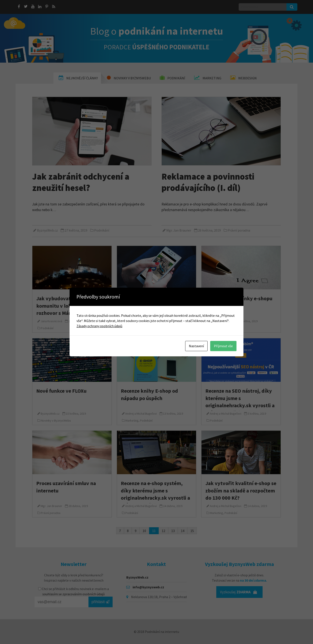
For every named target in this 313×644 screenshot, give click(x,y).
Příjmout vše (223, 346)
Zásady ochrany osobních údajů (99, 326)
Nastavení (196, 346)
